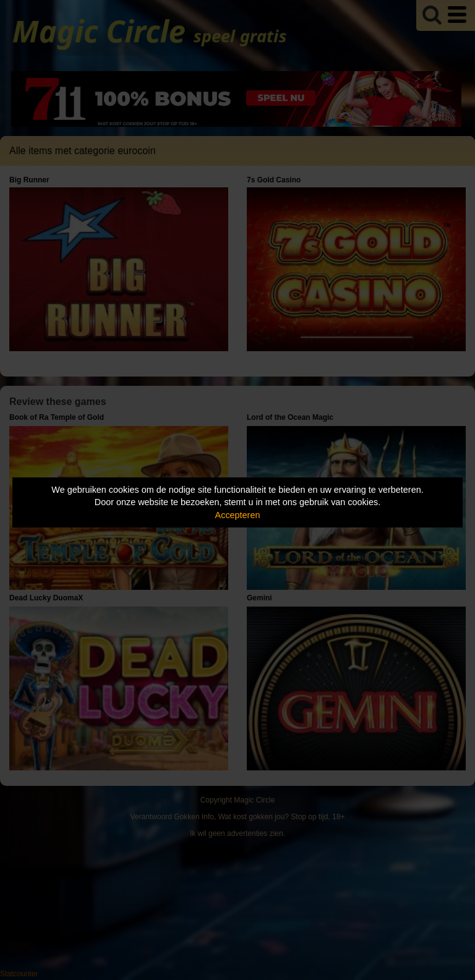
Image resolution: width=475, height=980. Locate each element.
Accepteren (238, 515)
